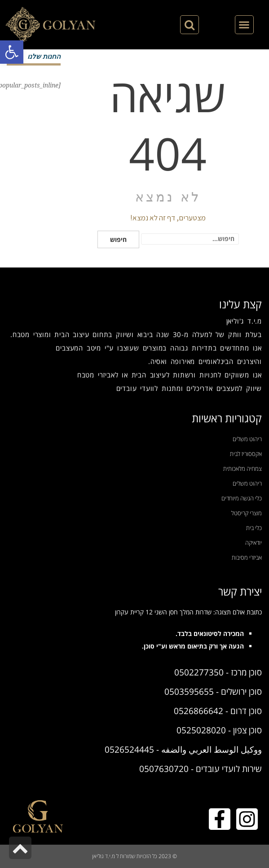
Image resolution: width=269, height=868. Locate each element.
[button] (12, 52)
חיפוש (118, 239)
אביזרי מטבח (96, 375)
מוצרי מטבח (31, 334)
